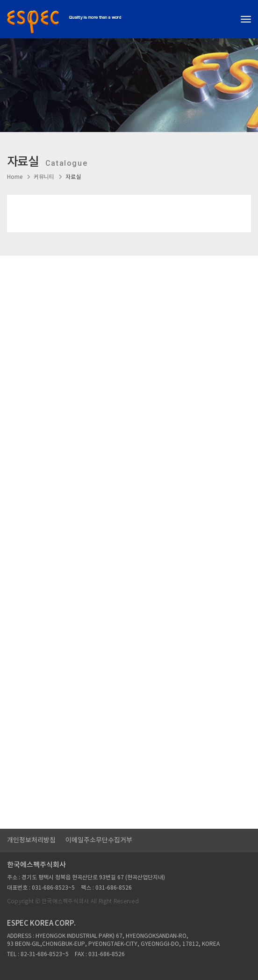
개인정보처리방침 (31, 840)
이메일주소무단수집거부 (99, 840)
